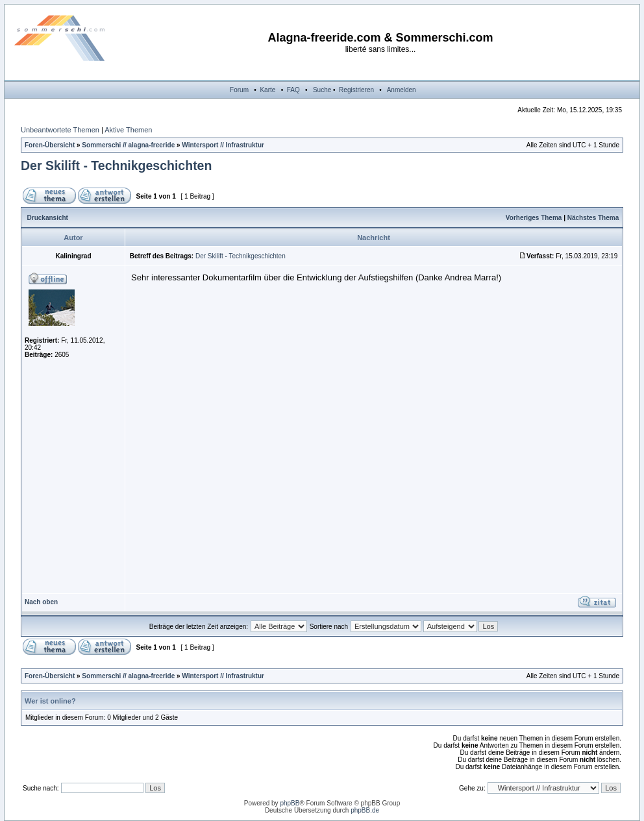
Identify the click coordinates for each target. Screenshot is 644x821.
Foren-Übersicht (50, 145)
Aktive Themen (128, 130)
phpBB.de (365, 810)
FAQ (293, 90)
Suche (322, 90)
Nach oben (41, 602)
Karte (267, 90)
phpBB (290, 803)
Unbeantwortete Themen (60, 130)
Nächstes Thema (593, 218)
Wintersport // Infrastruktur (223, 145)
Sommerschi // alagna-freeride (128, 145)
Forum (239, 90)
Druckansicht (48, 218)
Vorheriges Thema (534, 218)
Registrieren (356, 90)
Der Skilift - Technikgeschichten (116, 165)
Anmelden (402, 90)
